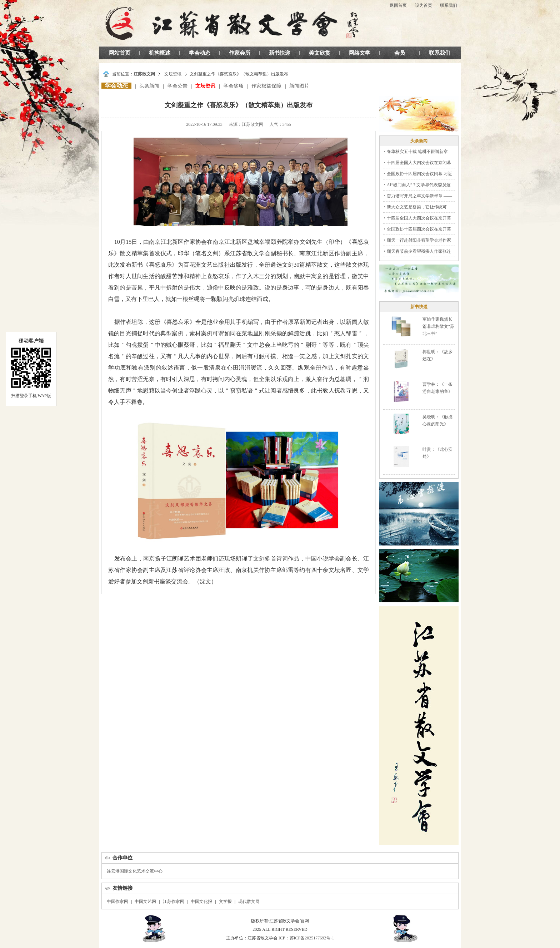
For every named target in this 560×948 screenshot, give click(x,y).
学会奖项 (234, 86)
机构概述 (160, 53)
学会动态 (200, 53)
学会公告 (177, 86)
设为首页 (424, 5)
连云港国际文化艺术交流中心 (135, 871)
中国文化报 (201, 902)
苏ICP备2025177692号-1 (312, 938)
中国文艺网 (145, 902)
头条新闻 (149, 86)
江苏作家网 (174, 902)
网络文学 (360, 53)
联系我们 (449, 5)
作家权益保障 (266, 86)
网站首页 (120, 53)
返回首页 (398, 5)
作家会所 (240, 53)
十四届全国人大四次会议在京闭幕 (419, 163)
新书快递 (280, 53)
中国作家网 (117, 902)
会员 (400, 53)
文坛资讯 (173, 74)
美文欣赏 (320, 53)
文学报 (225, 902)
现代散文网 (249, 902)
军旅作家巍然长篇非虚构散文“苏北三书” (438, 326)
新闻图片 (299, 86)
